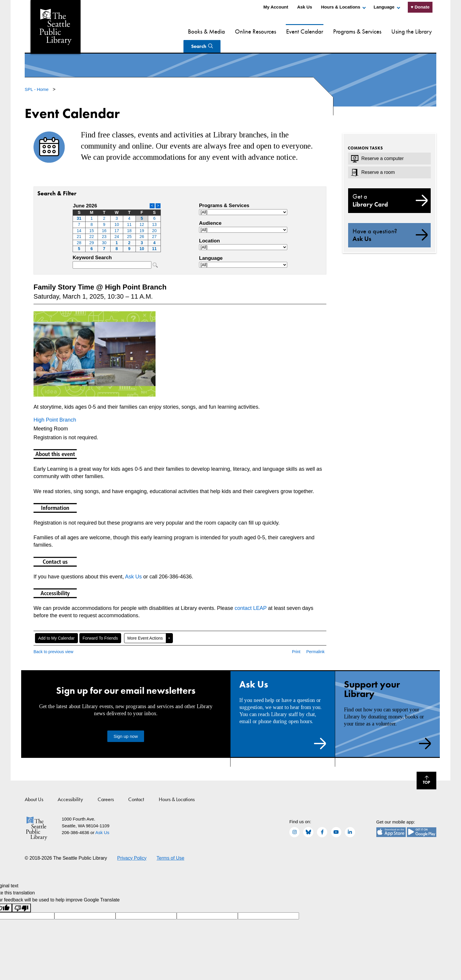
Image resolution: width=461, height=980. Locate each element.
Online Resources (218, 31)
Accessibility (70, 785)
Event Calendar (268, 31)
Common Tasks (365, 134)
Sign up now (126, 722)
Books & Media (169, 31)
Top (423, 767)
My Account (276, 7)
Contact (136, 785)
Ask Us (305, 7)
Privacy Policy (132, 844)
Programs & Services (320, 31)
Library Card (389, 187)
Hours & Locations (341, 7)
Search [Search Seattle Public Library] (415, 31)
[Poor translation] (21, 894)
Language (384, 7)
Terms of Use (171, 844)
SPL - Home (37, 75)
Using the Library (375, 31)
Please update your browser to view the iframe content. (117, 213)
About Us (34, 785)
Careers (106, 785)
